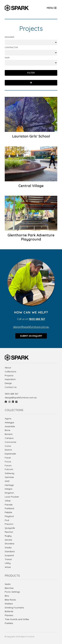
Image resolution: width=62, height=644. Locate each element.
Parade (9, 505)
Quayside (10, 528)
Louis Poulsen (12, 497)
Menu (52, 8)
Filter (31, 73)
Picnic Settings (12, 592)
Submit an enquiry (31, 336)
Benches (9, 588)
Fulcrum (9, 469)
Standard (10, 551)
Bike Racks (10, 600)
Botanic (9, 434)
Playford (9, 516)
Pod (7, 520)
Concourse (10, 442)
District (8, 450)
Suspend (9, 555)
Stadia (8, 547)
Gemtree (9, 477)
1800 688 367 (11, 394)
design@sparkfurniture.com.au (31, 327)
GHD (7, 481)
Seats (8, 584)
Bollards (9, 611)
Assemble (10, 426)
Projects (9, 376)
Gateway (9, 473)
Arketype (9, 422)
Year (7, 58)
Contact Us (11, 387)
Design (8, 383)
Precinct (9, 524)
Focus (8, 462)
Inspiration (10, 379)
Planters (9, 615)
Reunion (9, 532)
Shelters (9, 604)
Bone (7, 430)
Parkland (9, 508)
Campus (9, 438)
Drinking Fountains (14, 608)
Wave (8, 567)
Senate (8, 540)
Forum (8, 465)
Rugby (8, 536)
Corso (8, 446)
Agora (8, 419)
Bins (7, 596)
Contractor (11, 47)
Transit (8, 559)
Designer (9, 37)
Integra (8, 489)
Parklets (9, 623)
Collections (10, 372)
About (8, 368)
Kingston (9, 493)
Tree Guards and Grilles (17, 619)
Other (8, 501)
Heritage (9, 485)
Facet (8, 458)
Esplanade (10, 454)
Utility (8, 563)
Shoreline (9, 544)
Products (12, 576)
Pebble (8, 512)
